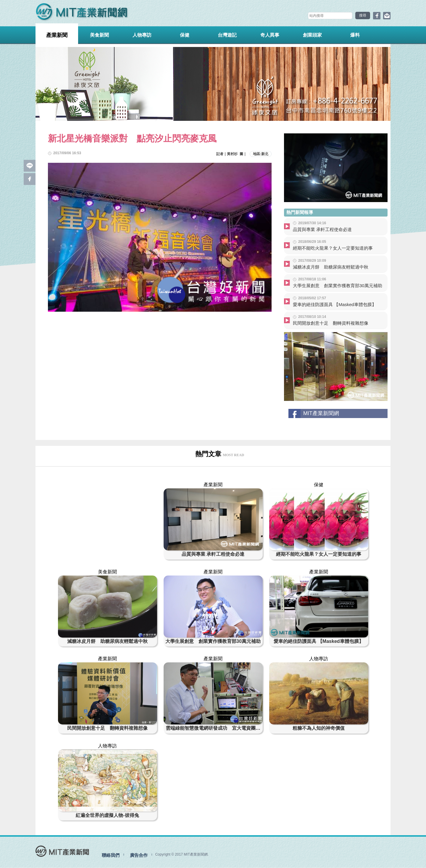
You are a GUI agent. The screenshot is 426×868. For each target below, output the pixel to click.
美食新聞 (99, 35)
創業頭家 (312, 35)
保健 (185, 35)
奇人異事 (270, 35)
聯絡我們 (111, 855)
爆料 (355, 35)
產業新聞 (57, 35)
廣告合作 (139, 855)
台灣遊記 (227, 35)
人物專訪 (142, 35)
